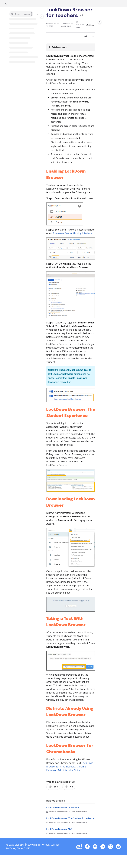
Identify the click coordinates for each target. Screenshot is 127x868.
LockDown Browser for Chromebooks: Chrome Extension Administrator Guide (70, 767)
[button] (21, 14)
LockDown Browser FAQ (59, 829)
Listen (90, 25)
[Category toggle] (42, 16)
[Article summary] (71, 47)
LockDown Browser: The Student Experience (70, 818)
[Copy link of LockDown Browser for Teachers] (81, 16)
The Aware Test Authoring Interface (72, 233)
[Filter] (37, 14)
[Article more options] (93, 36)
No (69, 787)
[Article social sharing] (86, 36)
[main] (71, 423)
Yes (53, 787)
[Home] (6, 4)
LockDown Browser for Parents (63, 807)
